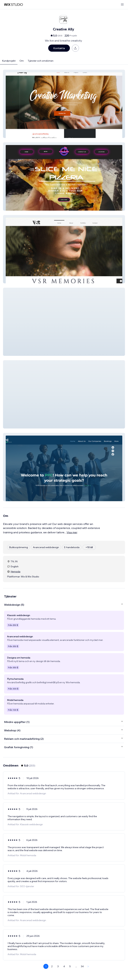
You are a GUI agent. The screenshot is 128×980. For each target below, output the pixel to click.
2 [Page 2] (52, 966)
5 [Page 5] (70, 966)
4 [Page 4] (64, 966)
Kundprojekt (9, 61)
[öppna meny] (122, 5)
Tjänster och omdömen (41, 61)
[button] (64, 104)
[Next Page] (88, 966)
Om (22, 61)
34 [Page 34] (82, 966)
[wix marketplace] (13, 5)
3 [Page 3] (58, 966)
